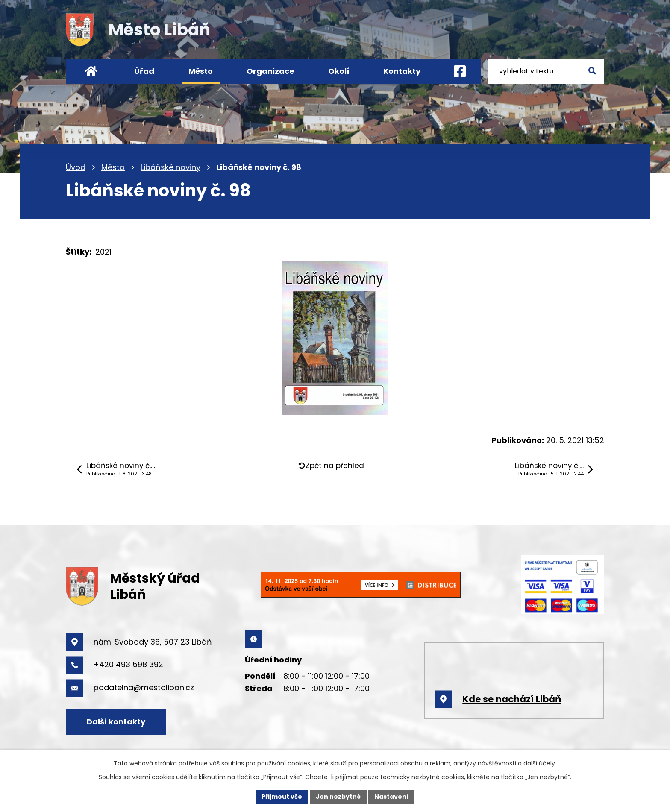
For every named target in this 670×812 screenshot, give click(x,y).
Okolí (339, 71)
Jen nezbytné (338, 797)
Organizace (270, 71)
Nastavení (391, 797)
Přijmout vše (282, 797)
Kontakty (402, 71)
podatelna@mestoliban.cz (144, 687)
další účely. (540, 763)
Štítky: (79, 252)
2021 (103, 252)
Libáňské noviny (170, 167)
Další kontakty (116, 722)
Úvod (76, 167)
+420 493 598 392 (128, 664)
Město (113, 167)
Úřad (144, 71)
